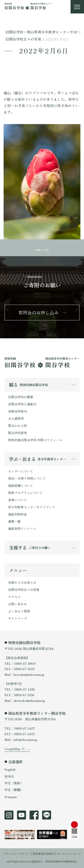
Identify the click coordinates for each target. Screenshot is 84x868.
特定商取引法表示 (43, 854)
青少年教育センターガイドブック (32, 507)
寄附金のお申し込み (39, 312)
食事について (17, 500)
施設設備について (21, 485)
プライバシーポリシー (17, 854)
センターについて (21, 471)
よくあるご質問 (19, 611)
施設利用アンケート (22, 529)
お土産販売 (16, 418)
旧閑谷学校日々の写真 (24, 590)
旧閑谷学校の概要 (21, 397)
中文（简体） (14, 783)
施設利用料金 (17, 514)
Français (11, 797)
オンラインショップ (69, 854)
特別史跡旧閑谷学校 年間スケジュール (35, 440)
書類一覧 (14, 521)
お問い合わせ (17, 604)
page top (42, 249)
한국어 (9, 776)
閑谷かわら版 (17, 426)
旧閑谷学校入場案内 (22, 404)
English (10, 769)
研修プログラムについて (25, 493)
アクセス (14, 597)
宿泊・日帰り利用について (27, 478)
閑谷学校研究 (17, 433)
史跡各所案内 (17, 411)
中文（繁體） (14, 790)
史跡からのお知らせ (22, 582)
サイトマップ (17, 618)
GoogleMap (12, 749)
